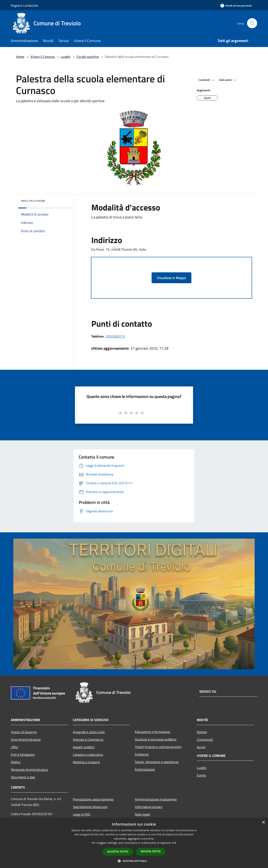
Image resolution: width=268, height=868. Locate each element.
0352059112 (116, 336)
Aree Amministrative (26, 739)
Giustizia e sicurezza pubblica (156, 739)
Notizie (202, 732)
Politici (16, 762)
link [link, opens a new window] (174, 843)
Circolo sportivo (88, 57)
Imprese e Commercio (88, 739)
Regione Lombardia (24, 5)
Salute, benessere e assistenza (157, 762)
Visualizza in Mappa (171, 278)
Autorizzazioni (145, 769)
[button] (134, 861)
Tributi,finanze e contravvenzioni (158, 747)
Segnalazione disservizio (90, 807)
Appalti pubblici (84, 747)
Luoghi (66, 57)
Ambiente (142, 754)
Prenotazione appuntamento (93, 799)
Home (20, 57)
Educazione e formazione (153, 732)
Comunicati (205, 739)
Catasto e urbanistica (88, 755)
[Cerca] (252, 23)
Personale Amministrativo (29, 770)
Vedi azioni (228, 80)
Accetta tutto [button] (118, 852)
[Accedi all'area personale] (236, 6)
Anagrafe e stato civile (89, 732)
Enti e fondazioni (23, 755)
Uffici (15, 747)
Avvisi (201, 747)
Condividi (207, 80)
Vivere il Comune (43, 57)
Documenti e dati (23, 777)
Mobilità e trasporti (86, 762)
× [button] (263, 823)
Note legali (142, 814)
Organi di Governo (24, 732)
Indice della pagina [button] (33, 201)
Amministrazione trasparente (156, 799)
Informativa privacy (149, 807)
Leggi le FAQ (82, 814)
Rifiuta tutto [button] (151, 851)
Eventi (201, 775)
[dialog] (134, 843)
